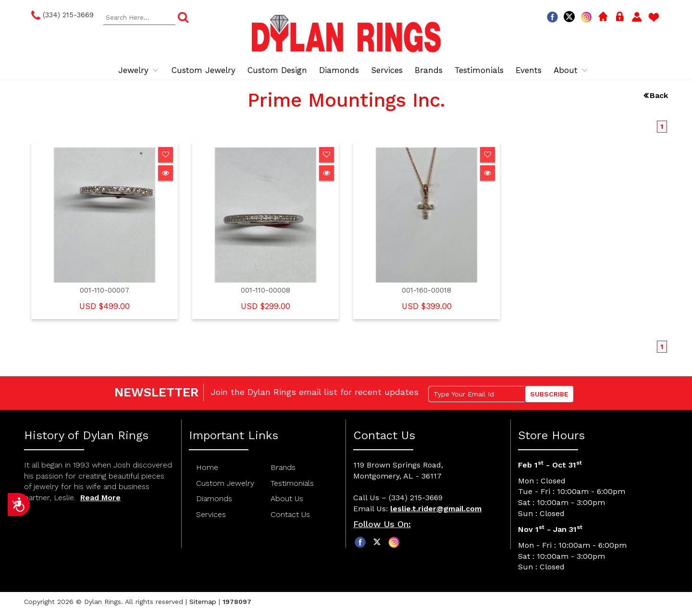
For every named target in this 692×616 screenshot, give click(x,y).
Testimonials (479, 70)
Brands (429, 70)
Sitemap (203, 602)
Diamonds (339, 70)
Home (207, 467)
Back (659, 95)
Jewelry (139, 70)
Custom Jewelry (204, 70)
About (571, 70)
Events (529, 70)
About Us (287, 499)
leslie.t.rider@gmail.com (436, 509)
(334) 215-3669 (62, 15)
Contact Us (290, 514)
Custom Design (277, 70)
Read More (100, 498)
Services (387, 70)
